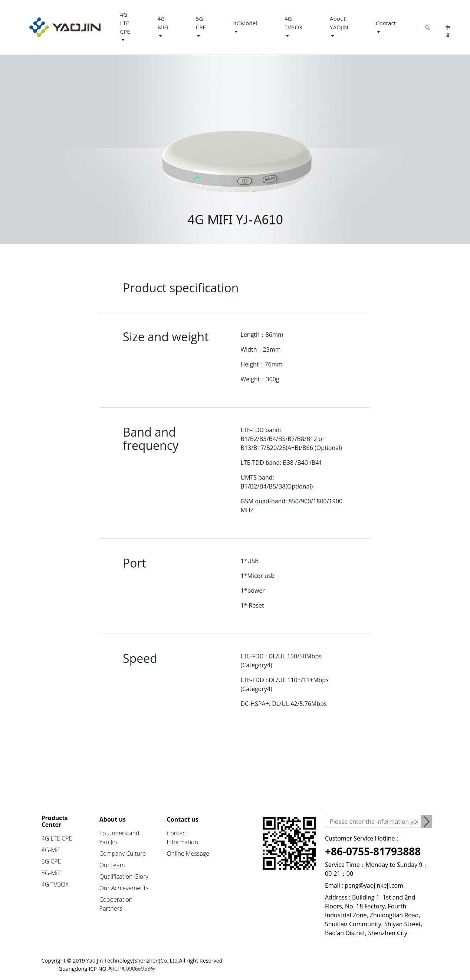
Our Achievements (124, 888)
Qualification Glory (124, 877)
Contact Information (183, 838)
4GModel (245, 27)
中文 (448, 28)
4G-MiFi (163, 27)
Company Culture (123, 854)
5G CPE (201, 27)
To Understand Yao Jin (119, 838)
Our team (112, 865)
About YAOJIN (339, 27)
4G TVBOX (293, 27)
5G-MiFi (52, 873)
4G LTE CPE (125, 27)
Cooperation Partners (116, 904)
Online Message (188, 854)
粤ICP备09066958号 (133, 969)
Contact (386, 27)
